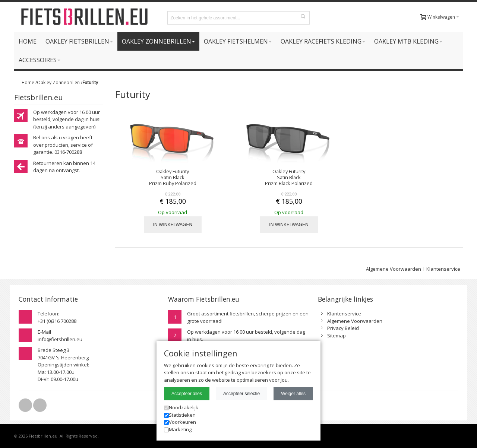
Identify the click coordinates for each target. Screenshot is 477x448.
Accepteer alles (187, 394)
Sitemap (337, 336)
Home (28, 82)
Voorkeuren (180, 422)
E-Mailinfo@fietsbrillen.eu (60, 336)
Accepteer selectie (241, 394)
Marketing (178, 429)
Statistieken (180, 415)
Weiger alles (293, 394)
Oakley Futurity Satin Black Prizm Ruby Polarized (173, 177)
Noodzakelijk (181, 407)
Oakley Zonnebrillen (58, 82)
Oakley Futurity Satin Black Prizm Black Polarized (289, 177)
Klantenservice (443, 269)
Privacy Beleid (343, 328)
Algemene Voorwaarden (394, 269)
